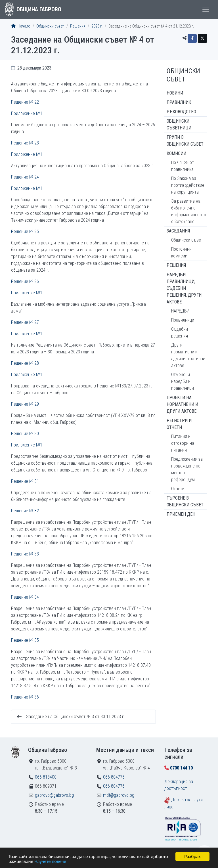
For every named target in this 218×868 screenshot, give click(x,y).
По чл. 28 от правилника (183, 166)
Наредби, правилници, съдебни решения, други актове (184, 288)
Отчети (178, 489)
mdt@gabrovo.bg (119, 795)
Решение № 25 (25, 231)
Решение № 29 (25, 404)
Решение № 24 (25, 177)
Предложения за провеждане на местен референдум (187, 469)
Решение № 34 (25, 597)
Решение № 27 (25, 322)
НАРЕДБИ (180, 311)
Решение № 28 (25, 363)
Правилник (179, 102)
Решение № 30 (25, 434)
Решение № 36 (25, 697)
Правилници (183, 320)
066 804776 (114, 786)
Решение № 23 (25, 143)
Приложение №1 (27, 113)
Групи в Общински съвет (185, 141)
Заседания (178, 231)
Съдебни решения (180, 333)
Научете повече (50, 862)
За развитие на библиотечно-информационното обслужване (189, 211)
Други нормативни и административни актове (188, 355)
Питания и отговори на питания (183, 443)
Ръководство (181, 112)
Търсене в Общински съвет (185, 501)
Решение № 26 (25, 281)
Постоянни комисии (181, 252)
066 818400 (46, 777)
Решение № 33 (25, 554)
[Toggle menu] (206, 9)
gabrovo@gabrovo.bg (54, 795)
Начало (21, 26)
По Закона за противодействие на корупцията (188, 185)
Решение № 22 (25, 102)
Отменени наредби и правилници (183, 381)
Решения (78, 26)
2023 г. (97, 26)
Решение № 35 (25, 640)
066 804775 (114, 777)
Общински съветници (179, 124)
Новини (175, 93)
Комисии (176, 153)
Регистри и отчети (179, 424)
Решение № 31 (25, 481)
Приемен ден (181, 514)
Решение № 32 (25, 511)
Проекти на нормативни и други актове (182, 404)
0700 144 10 (181, 768)
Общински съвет (50, 26)
